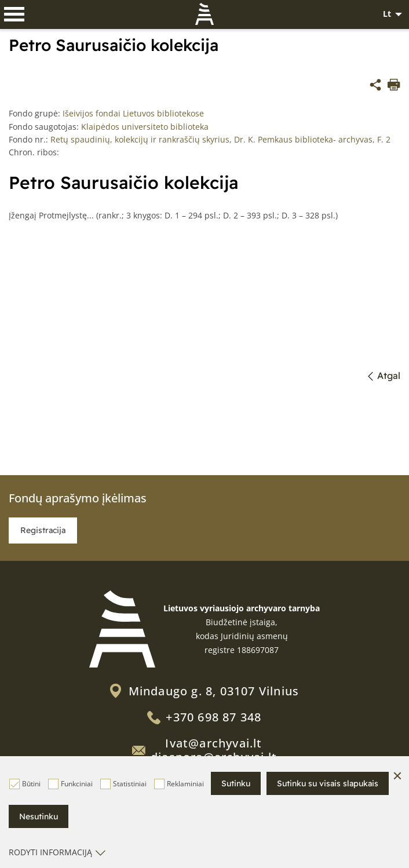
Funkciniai (70, 784)
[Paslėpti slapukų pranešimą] (397, 776)
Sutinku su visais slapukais (328, 783)
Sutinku (236, 783)
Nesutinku (39, 816)
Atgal (384, 375)
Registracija (43, 530)
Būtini (25, 784)
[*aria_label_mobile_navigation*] (14, 14)
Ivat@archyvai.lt (213, 743)
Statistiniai (123, 784)
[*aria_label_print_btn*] (394, 86)
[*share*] (375, 86)
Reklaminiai (179, 784)
